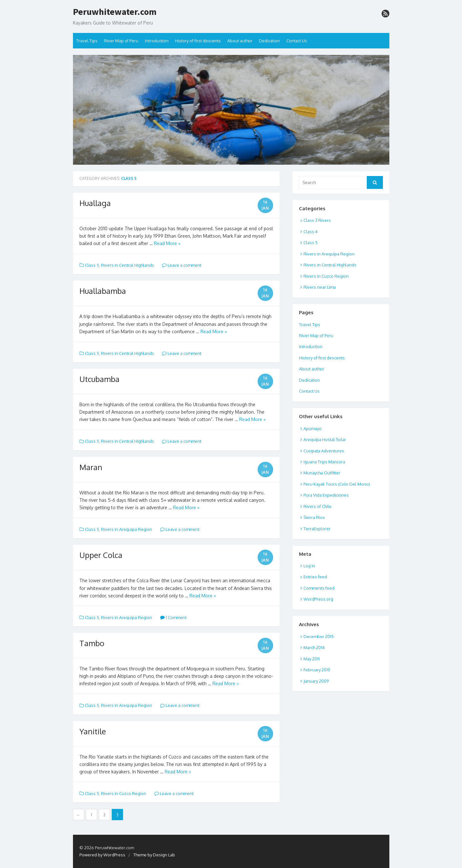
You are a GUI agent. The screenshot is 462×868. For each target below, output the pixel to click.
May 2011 (312, 659)
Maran (91, 467)
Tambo (92, 643)
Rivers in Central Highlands (128, 265)
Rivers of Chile (318, 506)
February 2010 (317, 670)
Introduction (157, 41)
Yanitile (93, 731)
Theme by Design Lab (154, 855)
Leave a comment (182, 265)
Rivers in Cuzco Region (124, 793)
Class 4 (311, 232)
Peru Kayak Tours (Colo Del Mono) (337, 484)
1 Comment (173, 617)
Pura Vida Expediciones (326, 495)
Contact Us (297, 41)
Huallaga (95, 203)
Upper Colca (101, 555)
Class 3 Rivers (317, 220)
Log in (309, 566)
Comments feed (319, 588)
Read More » (167, 243)
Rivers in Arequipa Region (127, 529)
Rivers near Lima (320, 287)
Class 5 (92, 265)
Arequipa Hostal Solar (325, 439)
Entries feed (315, 577)
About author (240, 41)
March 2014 (314, 647)
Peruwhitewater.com (115, 12)
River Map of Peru (121, 41)
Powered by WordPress (102, 855)
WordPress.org (318, 599)
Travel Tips (87, 41)
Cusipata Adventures (324, 451)
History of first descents (198, 41)
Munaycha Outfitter (322, 473)
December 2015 (319, 636)
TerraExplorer (317, 529)
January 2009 (316, 681)
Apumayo (313, 429)
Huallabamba (103, 291)
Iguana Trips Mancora (324, 462)
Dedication (269, 41)
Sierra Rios (314, 517)
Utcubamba (99, 379)
